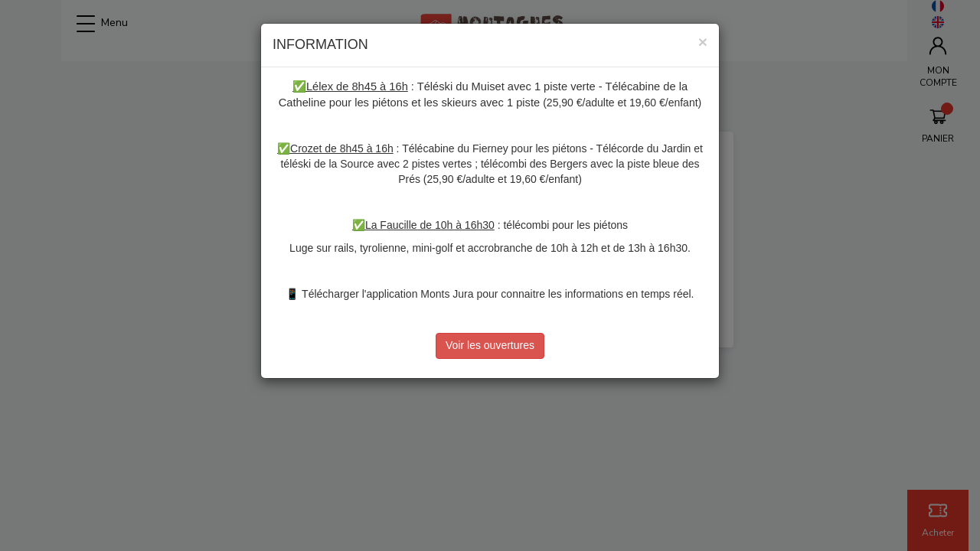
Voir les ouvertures (490, 345)
